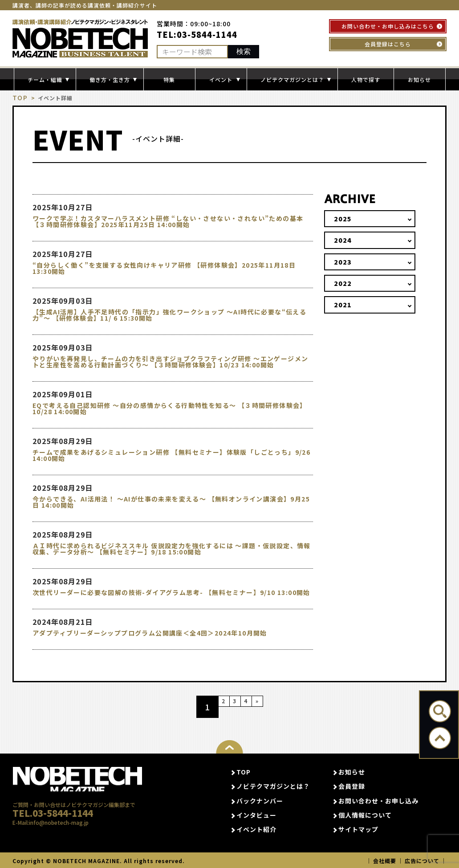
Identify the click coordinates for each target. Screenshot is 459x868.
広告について (422, 860)
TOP (19, 98)
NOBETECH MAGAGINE (77, 782)
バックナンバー (260, 800)
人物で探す (366, 79)
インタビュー (256, 815)
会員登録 (352, 786)
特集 (169, 79)
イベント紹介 (256, 829)
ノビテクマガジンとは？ (273, 786)
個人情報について (365, 815)
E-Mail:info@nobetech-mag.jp (51, 835)
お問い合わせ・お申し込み (378, 800)
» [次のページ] (274, 706)
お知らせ (419, 79)
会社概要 (385, 860)
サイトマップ (358, 829)
